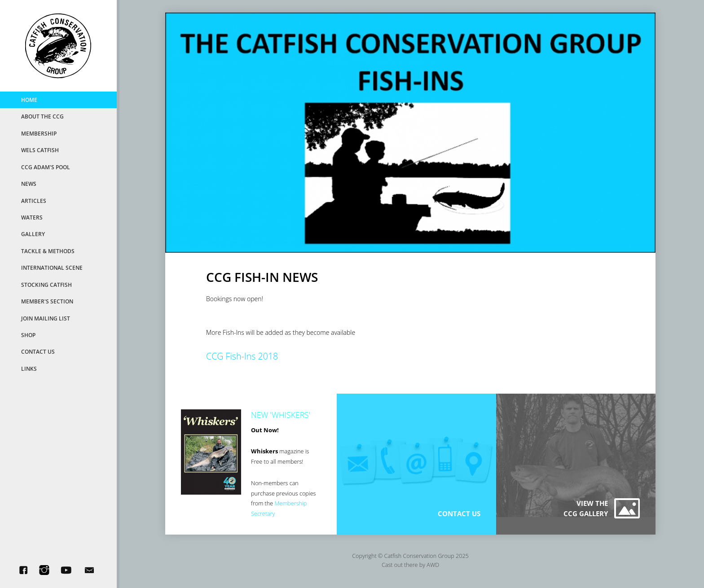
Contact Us (38, 351)
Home (29, 100)
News (29, 184)
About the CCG (42, 116)
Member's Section (47, 301)
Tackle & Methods (48, 251)
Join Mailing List (46, 318)
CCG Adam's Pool (46, 167)
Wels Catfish (40, 150)
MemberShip (39, 133)
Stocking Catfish (46, 285)
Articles (34, 201)
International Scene (52, 268)
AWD (433, 565)
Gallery (33, 234)
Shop (28, 335)
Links (29, 369)
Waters (32, 217)
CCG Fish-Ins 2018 (242, 356)
